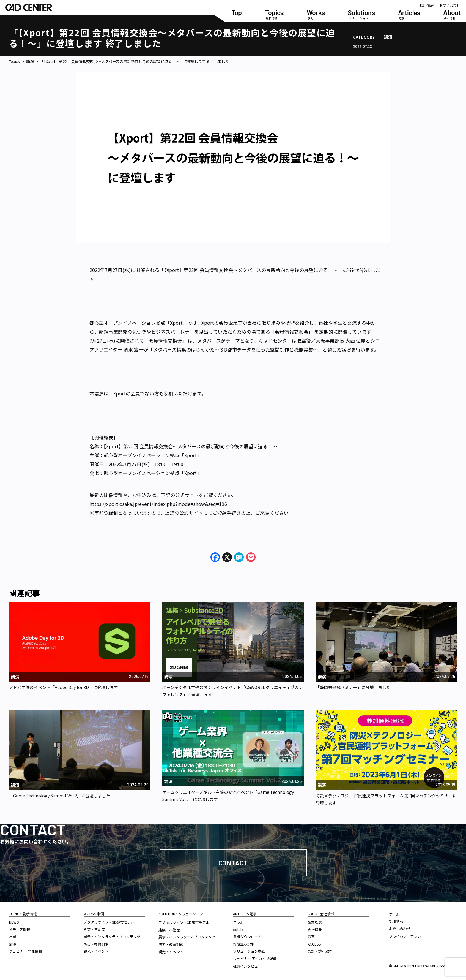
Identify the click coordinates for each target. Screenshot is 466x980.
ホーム (394, 914)
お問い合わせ (450, 5)
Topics (14, 61)
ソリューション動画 (249, 951)
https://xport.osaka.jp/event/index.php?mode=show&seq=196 (158, 504)
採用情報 (427, 5)
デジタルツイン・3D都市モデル (109, 922)
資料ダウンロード (247, 937)
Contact (233, 863)
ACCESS (314, 944)
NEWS (14, 922)
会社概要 (315, 929)
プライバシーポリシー (407, 936)
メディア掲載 (19, 929)
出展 (12, 937)
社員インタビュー (247, 966)
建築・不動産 (94, 929)
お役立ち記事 (244, 944)
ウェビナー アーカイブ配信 (255, 958)
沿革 (311, 937)
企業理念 (315, 922)
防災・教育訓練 (96, 944)
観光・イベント (96, 951)
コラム (238, 922)
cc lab (238, 929)
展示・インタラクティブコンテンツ (112, 937)
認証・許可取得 (320, 951)
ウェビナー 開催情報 (25, 951)
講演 (388, 37)
